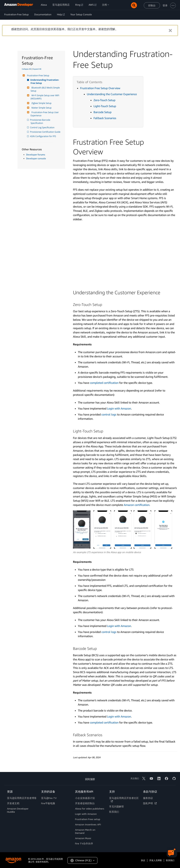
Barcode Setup (102, 112)
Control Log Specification (43, 127)
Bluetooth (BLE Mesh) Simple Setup (45, 89)
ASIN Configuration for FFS (43, 136)
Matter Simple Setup (41, 108)
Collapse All (26, 69)
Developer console (36, 158)
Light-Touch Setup (105, 106)
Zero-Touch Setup (104, 100)
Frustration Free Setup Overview (100, 88)
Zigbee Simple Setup (41, 103)
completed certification (104, 383)
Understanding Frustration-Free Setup (45, 81)
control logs (109, 414)
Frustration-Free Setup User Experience (45, 114)
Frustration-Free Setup (38, 76)
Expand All (37, 69)
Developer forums (36, 155)
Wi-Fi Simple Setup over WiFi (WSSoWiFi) (45, 97)
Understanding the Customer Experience (112, 94)
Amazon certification (137, 505)
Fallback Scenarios (105, 118)
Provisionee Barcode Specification (41, 121)
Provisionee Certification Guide (45, 132)
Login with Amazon (119, 408)
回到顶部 (90, 779)
